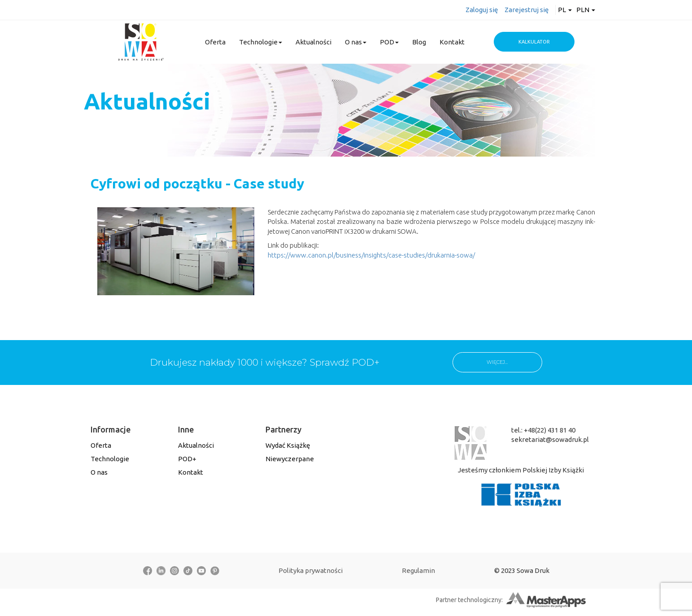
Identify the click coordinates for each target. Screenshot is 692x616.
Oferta (215, 42)
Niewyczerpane (290, 459)
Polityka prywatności (311, 570)
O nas (99, 472)
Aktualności (313, 42)
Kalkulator (534, 42)
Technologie (110, 459)
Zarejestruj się (527, 10)
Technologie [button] (261, 42)
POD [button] (389, 42)
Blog (419, 42)
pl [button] (565, 10)
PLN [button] (586, 10)
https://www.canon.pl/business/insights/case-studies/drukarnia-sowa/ (371, 255)
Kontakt (452, 42)
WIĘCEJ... (497, 362)
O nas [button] (356, 42)
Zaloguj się (482, 10)
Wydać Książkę (288, 445)
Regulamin (418, 570)
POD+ (187, 459)
